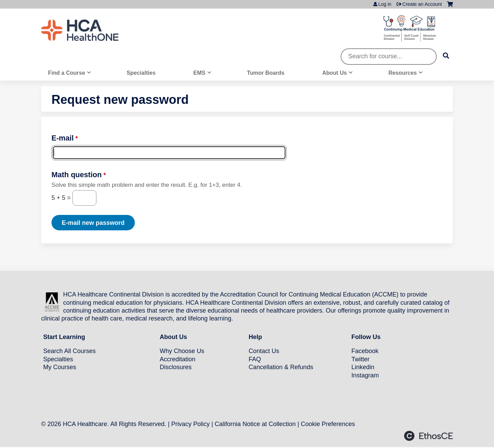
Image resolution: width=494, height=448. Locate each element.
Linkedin (363, 367)
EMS (199, 73)
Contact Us (264, 351)
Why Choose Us (182, 351)
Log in (385, 4)
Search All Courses (69, 351)
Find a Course (67, 73)
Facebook (365, 351)
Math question (77, 175)
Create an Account (422, 4)
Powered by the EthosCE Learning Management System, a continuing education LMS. (428, 436)
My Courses (60, 367)
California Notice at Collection (255, 424)
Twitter (360, 359)
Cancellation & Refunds (281, 367)
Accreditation (177, 359)
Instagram (365, 375)
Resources (403, 73)
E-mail (63, 138)
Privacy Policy (190, 424)
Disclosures (175, 367)
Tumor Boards (266, 73)
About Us (334, 73)
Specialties (141, 73)
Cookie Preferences (328, 424)
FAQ (255, 359)
